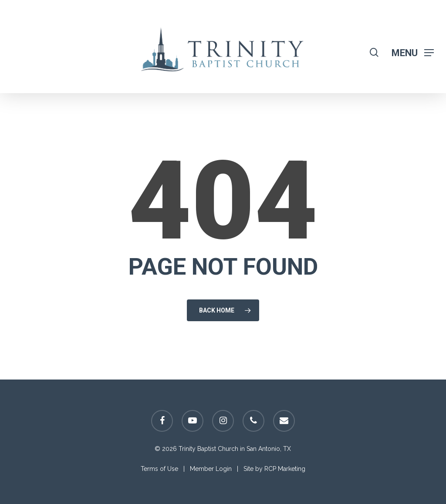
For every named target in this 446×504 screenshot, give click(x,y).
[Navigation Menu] (413, 52)
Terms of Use (159, 469)
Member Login (211, 469)
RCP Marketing (285, 469)
